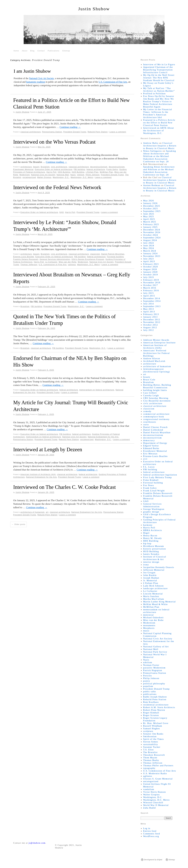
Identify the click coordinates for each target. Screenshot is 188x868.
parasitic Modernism (154, 668)
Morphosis (149, 628)
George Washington (154, 509)
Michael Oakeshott (153, 617)
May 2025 (149, 216)
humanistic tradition (36, 82)
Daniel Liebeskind (153, 430)
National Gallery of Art (156, 647)
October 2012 (151, 325)
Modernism (25, 175)
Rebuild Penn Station (98, 132)
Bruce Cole (149, 380)
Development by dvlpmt (153, 860)
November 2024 (152, 232)
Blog (32, 51)
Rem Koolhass (151, 702)
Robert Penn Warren (154, 710)
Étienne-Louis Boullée (24, 257)
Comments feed (152, 834)
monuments (149, 625)
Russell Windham (153, 726)
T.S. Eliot (148, 750)
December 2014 (152, 298)
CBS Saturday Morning (156, 398)
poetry (147, 681)
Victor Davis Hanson (155, 792)
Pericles (148, 676)
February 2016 (151, 290)
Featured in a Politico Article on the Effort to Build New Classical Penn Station (159, 123)
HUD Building (78, 172)
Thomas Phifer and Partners (158, 766)
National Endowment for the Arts (103, 437)
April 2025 (149, 219)
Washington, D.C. (61, 177)
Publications (54, 51)
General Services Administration (55, 259)
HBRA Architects (153, 530)
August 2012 (150, 327)
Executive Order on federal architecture (54, 169)
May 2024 (149, 248)
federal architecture (96, 169)
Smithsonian (150, 736)
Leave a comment (118, 132)
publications (150, 694)
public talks (150, 691)
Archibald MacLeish (154, 361)
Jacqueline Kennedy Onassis (159, 567)
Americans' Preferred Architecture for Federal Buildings (156, 353)
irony (146, 565)
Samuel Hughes (152, 728)
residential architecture (156, 705)
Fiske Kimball (151, 480)
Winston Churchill (153, 803)
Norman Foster (151, 665)
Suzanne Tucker (152, 747)
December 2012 (152, 320)
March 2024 (150, 251)
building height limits (155, 390)
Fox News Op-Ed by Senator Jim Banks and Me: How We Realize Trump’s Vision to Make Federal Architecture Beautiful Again (159, 101)
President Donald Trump (75, 132)
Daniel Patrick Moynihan (113, 254)
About (25, 51)
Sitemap (66, 51)
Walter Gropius (44, 177)
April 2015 (149, 296)
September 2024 (152, 238)
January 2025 (150, 227)
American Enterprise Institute (159, 343)
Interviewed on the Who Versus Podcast (54, 142)
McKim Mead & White (155, 604)
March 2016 (150, 288)
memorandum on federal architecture (97, 390)
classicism (95, 254)
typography (149, 768)
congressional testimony (156, 419)
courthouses (150, 422)
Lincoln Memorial (153, 594)
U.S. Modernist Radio (155, 773)
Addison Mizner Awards (156, 340)
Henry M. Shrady (153, 538)
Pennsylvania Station (52, 132)
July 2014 (148, 304)
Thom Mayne (150, 758)
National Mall (63, 175)
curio (146, 425)
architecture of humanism (33, 512)
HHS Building (64, 172)
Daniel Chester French (155, 427)
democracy (149, 440)
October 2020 (151, 267)
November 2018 (152, 283)
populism (148, 686)
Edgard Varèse (151, 446)
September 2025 (152, 211)
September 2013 (152, 306)
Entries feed (150, 831)
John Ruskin (150, 575)
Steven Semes (151, 742)
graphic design (151, 512)
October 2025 (151, 209)
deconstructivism (117, 167)
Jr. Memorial (150, 580)
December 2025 (152, 206)
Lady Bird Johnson (153, 586)
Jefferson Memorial (154, 570)
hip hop (147, 543)
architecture (26, 167)
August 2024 (150, 240)
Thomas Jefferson (29, 265)
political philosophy (154, 684)
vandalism (149, 789)
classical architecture (31, 132)
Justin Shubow (94, 9)
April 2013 (149, 312)
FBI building (79, 169)
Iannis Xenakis (151, 554)
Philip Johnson (93, 175)
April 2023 (149, 261)
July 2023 (148, 259)
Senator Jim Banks (153, 734)
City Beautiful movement (157, 401)
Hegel (146, 533)
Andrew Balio (151, 143)
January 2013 (150, 317)
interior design (151, 562)
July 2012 (148, 330)
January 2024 (150, 253)
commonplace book (154, 417)
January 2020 (150, 272)
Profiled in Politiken (154, 94)
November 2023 (152, 256)
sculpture (148, 731)
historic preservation (155, 549)
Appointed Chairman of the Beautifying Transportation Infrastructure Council (158, 70)
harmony (148, 525)
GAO (62, 212)
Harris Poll (51, 172)
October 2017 (151, 285)
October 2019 (151, 275)
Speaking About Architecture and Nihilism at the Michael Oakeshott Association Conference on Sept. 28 (160, 156)
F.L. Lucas (149, 467)
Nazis (73, 175)
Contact (41, 51)
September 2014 (152, 301)
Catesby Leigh (151, 395)
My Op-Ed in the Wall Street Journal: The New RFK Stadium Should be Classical (159, 78)
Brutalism (45, 167)
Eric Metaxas (150, 454)
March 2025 (150, 222)
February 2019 (151, 280)
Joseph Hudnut (151, 578)
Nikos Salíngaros (153, 151)
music (146, 631)
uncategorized (29, 177)
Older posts (19, 524)
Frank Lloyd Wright (154, 491)
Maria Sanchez (151, 596)
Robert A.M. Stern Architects (159, 707)
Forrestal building (115, 257)
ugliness (72, 265)
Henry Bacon (150, 536)
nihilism (81, 175)
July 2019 (148, 277)
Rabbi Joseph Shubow (155, 697)
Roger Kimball (151, 713)
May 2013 (149, 309)
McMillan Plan (106, 172)
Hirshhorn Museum (154, 546)
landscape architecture (155, 588)
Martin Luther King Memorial (160, 602)
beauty (36, 167)
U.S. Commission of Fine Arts (113, 82)
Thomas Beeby (151, 760)
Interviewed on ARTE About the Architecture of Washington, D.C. (159, 131)
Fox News (149, 485)
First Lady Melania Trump (158, 477)
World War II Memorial (156, 805)
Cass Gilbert (150, 393)
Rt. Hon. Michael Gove (156, 723)
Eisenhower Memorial (23, 169)
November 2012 (152, 322)
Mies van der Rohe (68, 262)
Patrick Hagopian (153, 670)
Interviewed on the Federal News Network (57, 187)
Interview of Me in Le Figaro (159, 64)
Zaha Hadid (149, 808)
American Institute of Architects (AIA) (38, 474)
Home (16, 51)
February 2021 (151, 264)
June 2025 (149, 214)
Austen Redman (152, 185)
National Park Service (155, 652)
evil (145, 459)
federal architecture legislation (160, 475)
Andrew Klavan (152, 358)
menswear (149, 615)
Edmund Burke (151, 448)
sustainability (151, 744)
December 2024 (152, 230)
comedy (147, 411)
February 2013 (151, 314)
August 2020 (150, 269)
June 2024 (149, 246)
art (47, 512)
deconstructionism (99, 167)
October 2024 (151, 235)
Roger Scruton (151, 715)
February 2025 (151, 224)
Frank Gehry (112, 169)
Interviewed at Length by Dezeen (48, 450)
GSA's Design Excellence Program (88, 259)
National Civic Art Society (41, 78)
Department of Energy (155, 443)
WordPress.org (151, 836)
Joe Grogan (149, 573)
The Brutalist (150, 752)
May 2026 (149, 201)
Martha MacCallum (154, 599)
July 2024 (148, 243)
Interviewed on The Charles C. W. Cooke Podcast (64, 487)
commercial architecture (156, 414)
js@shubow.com (37, 843)
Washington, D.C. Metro (82, 177)
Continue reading (70, 127)
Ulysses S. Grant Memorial (158, 779)
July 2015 (148, 293)
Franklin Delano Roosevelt (26, 259)
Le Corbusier (51, 262)
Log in (147, 828)
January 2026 (150, 203)
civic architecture (59, 167)
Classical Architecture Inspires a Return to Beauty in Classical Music (160, 146)
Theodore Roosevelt (154, 755)
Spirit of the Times (154, 739)
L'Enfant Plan (92, 172)
